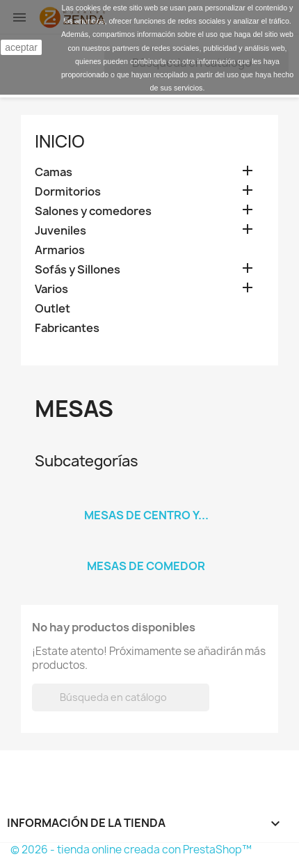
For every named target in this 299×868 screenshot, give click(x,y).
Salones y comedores (93, 211)
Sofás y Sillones (78, 270)
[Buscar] (121, 697)
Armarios (60, 250)
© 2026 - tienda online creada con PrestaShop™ (131, 850)
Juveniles (60, 231)
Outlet (52, 309)
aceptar (21, 47)
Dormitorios (68, 192)
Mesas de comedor (146, 566)
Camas (54, 172)
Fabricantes (67, 328)
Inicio (60, 141)
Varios (51, 289)
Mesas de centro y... (146, 515)
